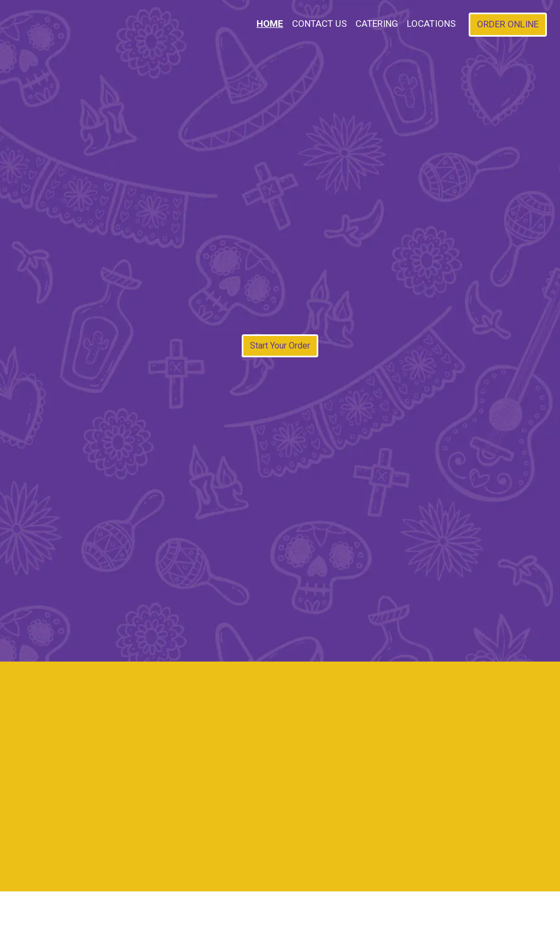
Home (270, 24)
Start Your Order (280, 346)
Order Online (508, 24)
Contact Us (319, 24)
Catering (377, 24)
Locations (431, 24)
